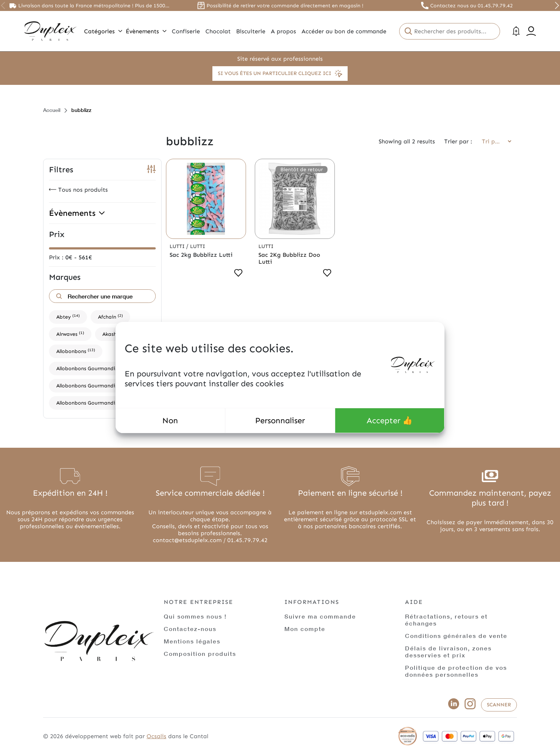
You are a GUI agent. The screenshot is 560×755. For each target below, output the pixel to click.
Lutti (178, 246)
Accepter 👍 (389, 420)
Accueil (52, 110)
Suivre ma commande (320, 616)
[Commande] (494, 141)
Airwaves (70, 334)
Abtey (68, 317)
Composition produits (200, 653)
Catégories (103, 31)
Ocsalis (156, 736)
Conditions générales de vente (456, 636)
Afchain (110, 317)
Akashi (113, 334)
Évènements (146, 31)
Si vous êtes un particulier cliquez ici (280, 74)
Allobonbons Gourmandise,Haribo (101, 403)
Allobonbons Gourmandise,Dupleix (101, 385)
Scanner (499, 705)
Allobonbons (76, 351)
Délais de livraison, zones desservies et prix (448, 651)
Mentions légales (192, 641)
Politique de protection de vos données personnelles (456, 671)
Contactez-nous (190, 629)
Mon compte (305, 629)
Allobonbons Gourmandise (93, 368)
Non (170, 420)
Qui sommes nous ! (195, 616)
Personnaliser (280, 420)
